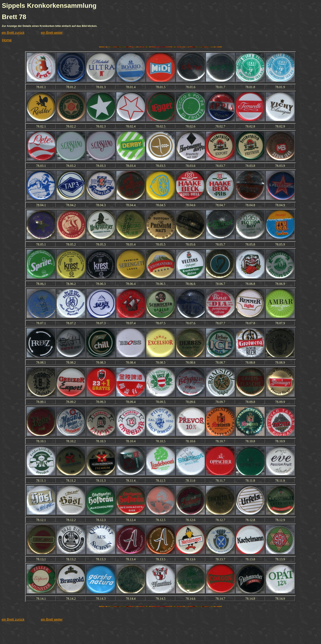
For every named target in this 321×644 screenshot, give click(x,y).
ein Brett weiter (52, 33)
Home (7, 40)
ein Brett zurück (13, 33)
